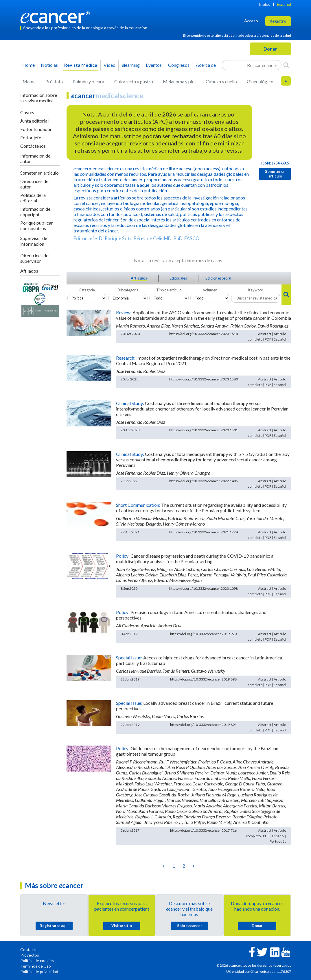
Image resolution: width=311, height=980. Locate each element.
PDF (268, 339)
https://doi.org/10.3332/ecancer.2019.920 (203, 634)
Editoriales (178, 278)
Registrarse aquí (54, 926)
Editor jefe (31, 137)
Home (28, 65)
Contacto (29, 950)
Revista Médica (81, 65)
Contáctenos (33, 146)
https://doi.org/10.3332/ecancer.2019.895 (203, 725)
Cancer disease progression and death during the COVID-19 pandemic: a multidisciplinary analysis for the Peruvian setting (195, 559)
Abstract (265, 334)
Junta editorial (34, 121)
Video (110, 65)
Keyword (256, 290)
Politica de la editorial (33, 198)
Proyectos (30, 955)
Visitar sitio (122, 926)
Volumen (210, 290)
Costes (27, 112)
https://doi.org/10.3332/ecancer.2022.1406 (204, 481)
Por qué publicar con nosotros (37, 225)
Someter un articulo (39, 173)
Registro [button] (278, 21)
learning (131, 65)
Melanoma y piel (179, 81)
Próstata (54, 81)
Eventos (154, 65)
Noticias (49, 65)
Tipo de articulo (169, 290)
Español (284, 4)
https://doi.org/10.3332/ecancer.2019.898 (203, 679)
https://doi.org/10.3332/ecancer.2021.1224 (204, 532)
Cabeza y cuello (221, 81)
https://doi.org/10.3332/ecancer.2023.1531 (204, 430)
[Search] (286, 65)
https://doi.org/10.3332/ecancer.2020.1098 (204, 588)
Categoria (87, 290)
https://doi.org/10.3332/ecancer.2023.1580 (204, 379)
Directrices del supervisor (35, 258)
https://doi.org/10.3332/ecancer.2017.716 (203, 830)
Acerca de (206, 65)
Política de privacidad (39, 971)
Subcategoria (128, 290)
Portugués (278, 841)
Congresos (179, 65)
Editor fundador (36, 129)
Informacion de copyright (35, 212)
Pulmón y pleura (88, 81)
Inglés (265, 4)
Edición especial (218, 278)
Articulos (139, 278)
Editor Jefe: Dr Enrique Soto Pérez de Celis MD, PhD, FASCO (136, 238)
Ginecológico (260, 81)
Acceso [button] (251, 21)
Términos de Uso (36, 966)
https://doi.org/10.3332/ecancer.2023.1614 (204, 334)
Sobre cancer (189, 926)
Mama (29, 81)
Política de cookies (37, 960)
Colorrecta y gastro (134, 81)
